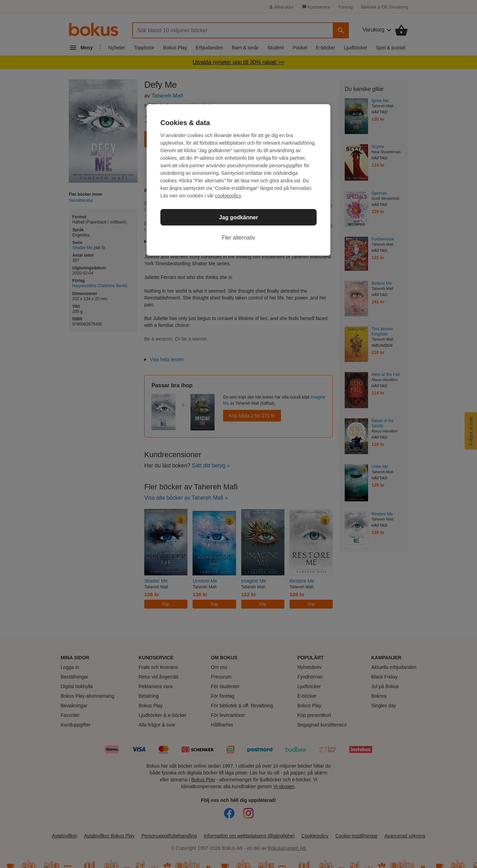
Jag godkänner (238, 217)
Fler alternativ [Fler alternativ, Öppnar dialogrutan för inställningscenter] (239, 238)
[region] (238, 180)
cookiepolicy (228, 196)
